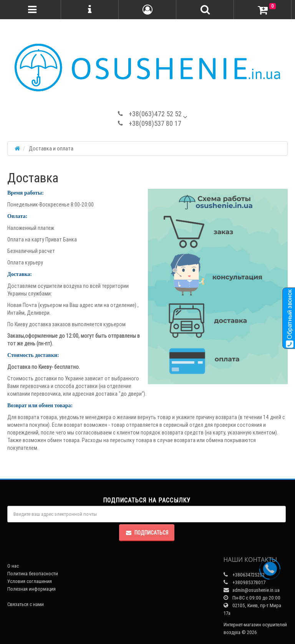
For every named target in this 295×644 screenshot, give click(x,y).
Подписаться (147, 533)
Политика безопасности (33, 574)
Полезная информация (31, 589)
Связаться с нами (26, 604)
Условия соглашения (30, 581)
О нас (13, 566)
